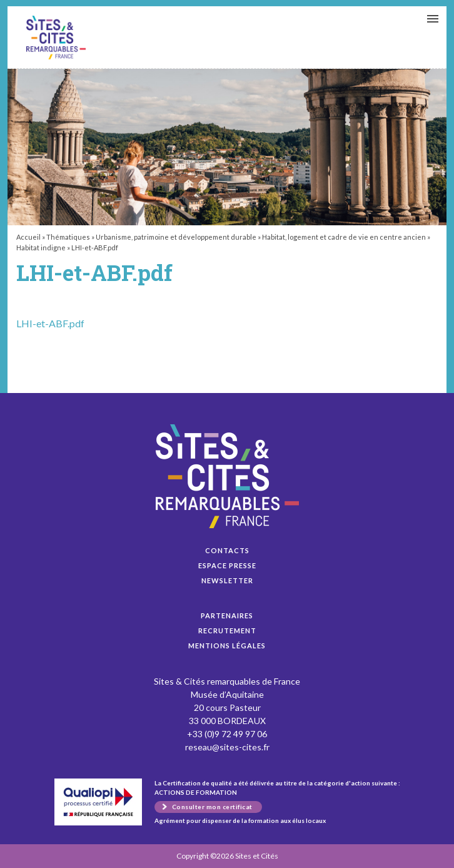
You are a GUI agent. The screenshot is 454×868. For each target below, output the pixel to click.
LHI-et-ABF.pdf (56, 38)
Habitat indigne (41, 248)
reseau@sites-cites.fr (227, 747)
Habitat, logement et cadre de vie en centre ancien (344, 237)
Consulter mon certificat (212, 807)
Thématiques (68, 237)
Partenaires (227, 615)
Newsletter (227, 580)
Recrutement (227, 631)
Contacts (227, 550)
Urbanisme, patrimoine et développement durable (176, 237)
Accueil (28, 237)
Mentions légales (227, 646)
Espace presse (227, 565)
